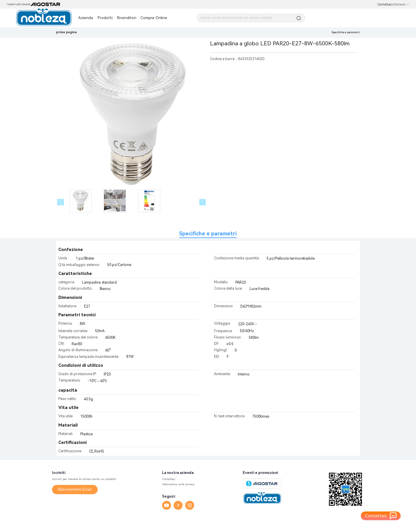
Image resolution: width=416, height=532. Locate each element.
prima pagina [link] (66, 32)
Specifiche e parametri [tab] (208, 234)
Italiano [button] (402, 4)
